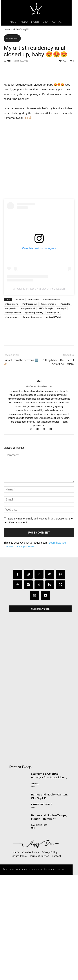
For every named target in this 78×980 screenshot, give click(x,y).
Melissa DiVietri (53, 499)
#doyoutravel (12, 486)
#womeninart (12, 499)
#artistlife (19, 481)
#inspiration (11, 490)
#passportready (13, 494)
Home (7, 29)
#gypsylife (65, 486)
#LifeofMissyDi (46, 490)
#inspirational (28, 490)
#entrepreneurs (49, 486)
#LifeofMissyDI (21, 29)
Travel (35, 966)
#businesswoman (51, 481)
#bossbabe (33, 481)
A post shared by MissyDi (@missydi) (39, 471)
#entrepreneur (30, 486)
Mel (9, 61)
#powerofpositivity (34, 494)
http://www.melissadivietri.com (39, 568)
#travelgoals (53, 494)
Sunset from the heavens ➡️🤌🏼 (21, 544)
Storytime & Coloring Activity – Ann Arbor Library (49, 957)
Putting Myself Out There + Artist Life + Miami (58, 544)
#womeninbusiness (32, 499)
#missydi (62, 490)
